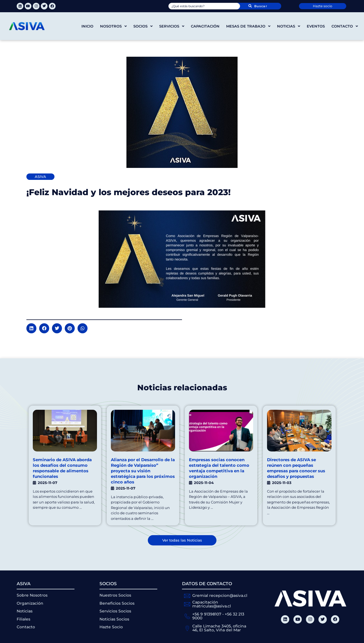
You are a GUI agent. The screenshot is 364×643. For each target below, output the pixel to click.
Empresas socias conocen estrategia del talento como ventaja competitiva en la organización (219, 468)
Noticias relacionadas (182, 387)
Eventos (316, 26)
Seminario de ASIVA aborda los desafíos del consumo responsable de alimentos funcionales (62, 468)
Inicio (87, 26)
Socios (143, 26)
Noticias (289, 26)
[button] (31, 328)
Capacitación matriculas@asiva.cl (212, 604)
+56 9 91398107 (207, 614)
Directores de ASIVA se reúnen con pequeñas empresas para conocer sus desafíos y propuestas (296, 468)
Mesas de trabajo (248, 26)
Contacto (345, 26)
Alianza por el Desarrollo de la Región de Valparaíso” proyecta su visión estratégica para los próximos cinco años (143, 471)
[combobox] (204, 6)
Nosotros (113, 26)
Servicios (172, 26)
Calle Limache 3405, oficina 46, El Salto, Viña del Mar (219, 628)
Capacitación (205, 26)
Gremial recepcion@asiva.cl (220, 595)
